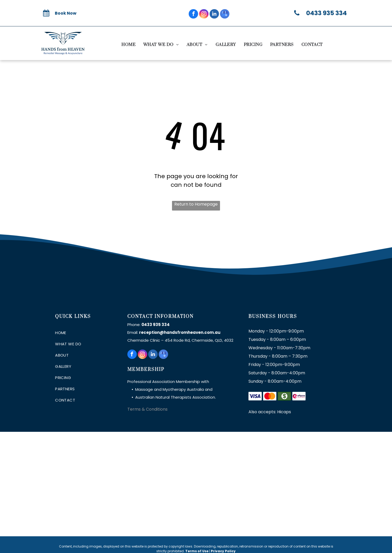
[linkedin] (214, 14)
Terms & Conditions (147, 409)
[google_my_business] (225, 14)
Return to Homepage (196, 204)
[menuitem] (128, 45)
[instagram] (204, 14)
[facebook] (193, 14)
